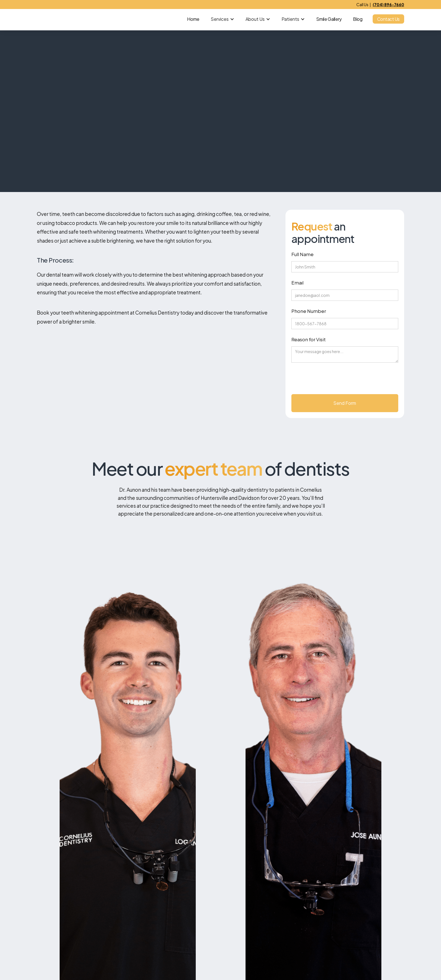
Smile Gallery (329, 19)
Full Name (302, 254)
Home (193, 19)
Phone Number (309, 311)
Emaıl (297, 283)
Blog (358, 19)
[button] (222, 19)
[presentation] (334, 381)
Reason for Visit (309, 339)
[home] (62, 19)
